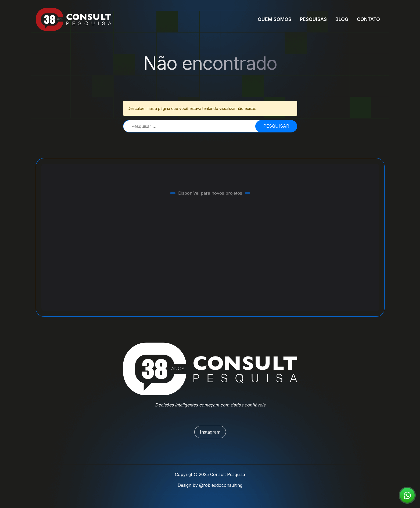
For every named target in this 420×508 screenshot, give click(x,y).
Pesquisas (313, 19)
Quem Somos (274, 19)
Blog (342, 19)
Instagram (210, 432)
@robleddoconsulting (221, 485)
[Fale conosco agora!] (407, 495)
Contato (368, 19)
